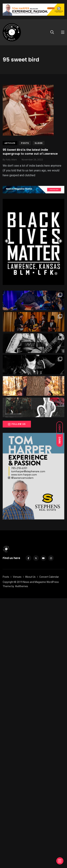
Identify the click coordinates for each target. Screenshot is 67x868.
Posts (25, 143)
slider (39, 143)
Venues (17, 847)
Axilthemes (22, 856)
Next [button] (60, 376)
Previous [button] (7, 376)
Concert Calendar (49, 847)
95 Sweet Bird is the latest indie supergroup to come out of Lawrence (30, 152)
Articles (10, 143)
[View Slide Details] (33, 242)
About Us (30, 847)
